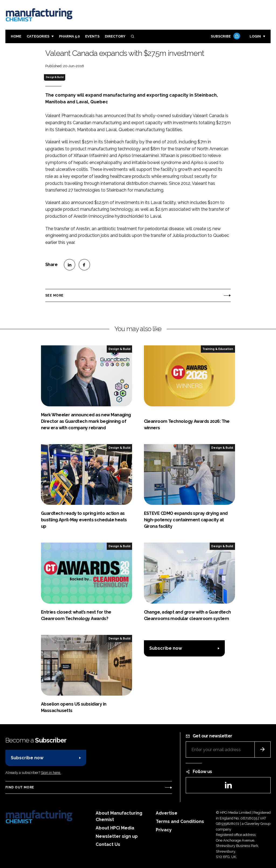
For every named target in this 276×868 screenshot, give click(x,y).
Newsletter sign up (117, 836)
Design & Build (55, 77)
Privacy (164, 830)
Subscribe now (166, 648)
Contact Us (108, 844)
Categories (38, 36)
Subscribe (225, 37)
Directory (115, 36)
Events (92, 36)
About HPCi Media (115, 828)
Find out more (20, 787)
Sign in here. (51, 773)
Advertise (167, 813)
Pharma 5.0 (69, 36)
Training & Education (218, 349)
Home (16, 36)
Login (255, 36)
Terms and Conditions (180, 821)
